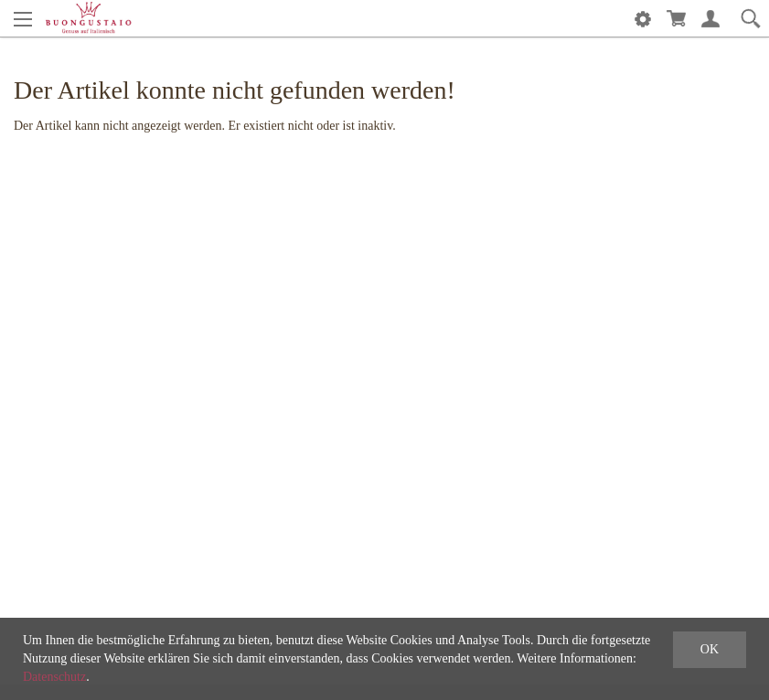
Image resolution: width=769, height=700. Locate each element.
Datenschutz (54, 677)
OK (710, 649)
